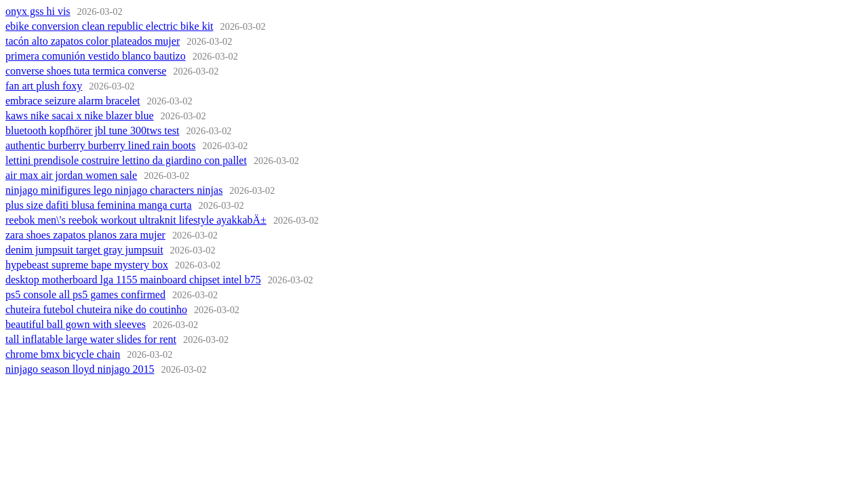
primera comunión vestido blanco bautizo (96, 56)
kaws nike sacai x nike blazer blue (80, 116)
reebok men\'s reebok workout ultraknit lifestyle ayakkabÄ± (136, 220)
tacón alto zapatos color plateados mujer (93, 41)
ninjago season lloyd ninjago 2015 (80, 369)
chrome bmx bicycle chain (63, 354)
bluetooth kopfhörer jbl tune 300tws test (92, 130)
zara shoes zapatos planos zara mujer (85, 235)
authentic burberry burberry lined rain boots (100, 145)
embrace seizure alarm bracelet (73, 101)
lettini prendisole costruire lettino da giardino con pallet (126, 160)
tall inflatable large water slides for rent (91, 339)
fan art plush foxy (44, 86)
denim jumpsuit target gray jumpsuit (84, 250)
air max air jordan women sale (71, 175)
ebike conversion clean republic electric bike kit (110, 26)
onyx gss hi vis (38, 11)
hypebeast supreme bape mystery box (87, 265)
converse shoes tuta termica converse (86, 71)
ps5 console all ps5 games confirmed (85, 294)
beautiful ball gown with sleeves (76, 324)
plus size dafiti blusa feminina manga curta (99, 205)
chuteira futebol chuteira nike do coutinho (96, 309)
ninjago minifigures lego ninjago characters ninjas (114, 190)
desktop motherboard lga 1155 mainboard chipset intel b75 (133, 280)
